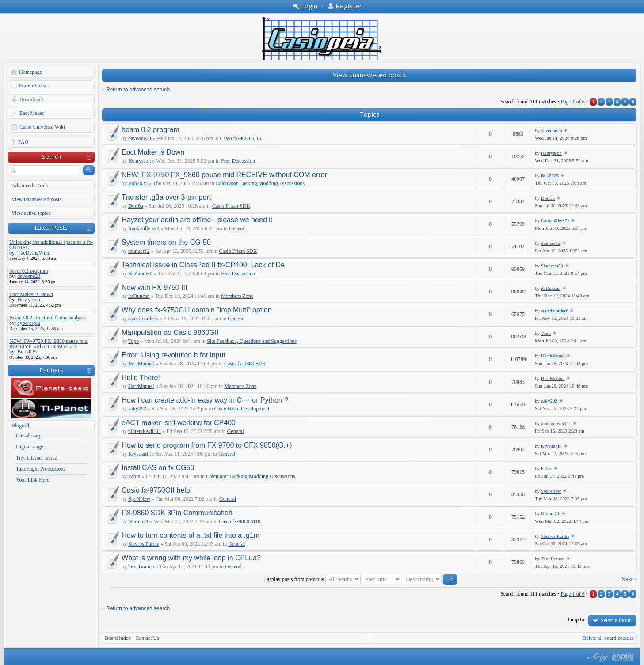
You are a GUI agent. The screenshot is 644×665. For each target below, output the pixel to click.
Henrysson (139, 161)
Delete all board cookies (608, 638)
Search (51, 156)
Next (627, 579)
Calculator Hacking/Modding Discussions (260, 183)
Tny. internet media (37, 458)
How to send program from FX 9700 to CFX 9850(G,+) (207, 445)
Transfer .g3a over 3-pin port (166, 197)
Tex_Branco (141, 566)
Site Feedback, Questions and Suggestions (252, 341)
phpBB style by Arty (597, 657)
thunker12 (139, 251)
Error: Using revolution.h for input (173, 355)
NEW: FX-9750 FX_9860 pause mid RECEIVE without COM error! (225, 175)
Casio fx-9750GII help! (157, 490)
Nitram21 (138, 521)
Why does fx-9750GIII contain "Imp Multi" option (197, 310)
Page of (572, 102)
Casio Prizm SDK (231, 206)
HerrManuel (141, 364)
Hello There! (141, 378)
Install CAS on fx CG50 (158, 468)
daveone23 (140, 138)
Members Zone (237, 296)
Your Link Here (32, 480)
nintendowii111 (145, 431)
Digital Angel (30, 447)
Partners (51, 370)
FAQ (23, 142)
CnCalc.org (28, 436)
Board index (118, 638)
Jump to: (576, 619)
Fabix (134, 476)
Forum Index (33, 86)
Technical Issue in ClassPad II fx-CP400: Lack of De (203, 265)
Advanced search (30, 186)
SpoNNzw (139, 499)
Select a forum (616, 620)
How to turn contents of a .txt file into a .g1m (191, 535)
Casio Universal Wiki (42, 127)
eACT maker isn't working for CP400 (179, 423)
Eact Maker (32, 113)
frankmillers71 (144, 228)
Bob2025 (138, 183)
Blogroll (20, 426)
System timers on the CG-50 (166, 242)
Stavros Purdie (144, 544)
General (237, 228)
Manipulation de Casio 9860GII (170, 332)
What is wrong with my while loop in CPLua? (191, 558)
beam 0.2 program (151, 130)
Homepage (30, 72)
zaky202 (137, 409)
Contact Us (147, 638)
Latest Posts (51, 228)
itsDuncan (139, 296)
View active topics (31, 213)
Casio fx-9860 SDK (241, 138)
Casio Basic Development (242, 409)
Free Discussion (238, 161)
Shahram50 (140, 274)
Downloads (32, 99)
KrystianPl (139, 454)
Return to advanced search (138, 90)
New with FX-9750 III (154, 287)
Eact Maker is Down (153, 152)
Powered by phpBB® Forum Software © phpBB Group (623, 657)
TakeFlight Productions (41, 469)
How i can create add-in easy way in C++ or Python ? (205, 400)
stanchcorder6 (143, 319)
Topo (134, 341)
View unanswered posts (36, 199)
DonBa (136, 206)
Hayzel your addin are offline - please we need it (197, 220)
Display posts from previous (312, 579)
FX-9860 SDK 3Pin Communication (177, 513)
